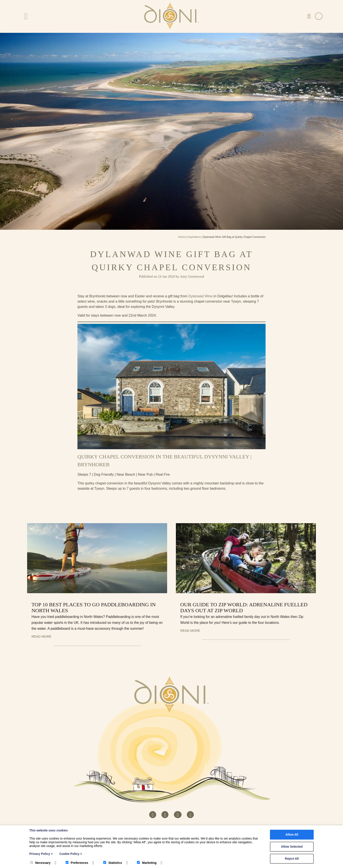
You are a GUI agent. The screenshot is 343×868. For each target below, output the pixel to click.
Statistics (113, 863)
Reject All (292, 859)
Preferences (77, 863)
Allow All (292, 835)
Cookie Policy (71, 854)
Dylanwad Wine (200, 296)
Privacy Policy (41, 854)
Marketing (147, 863)
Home (182, 237)
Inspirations (194, 237)
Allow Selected (292, 847)
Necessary (40, 863)
